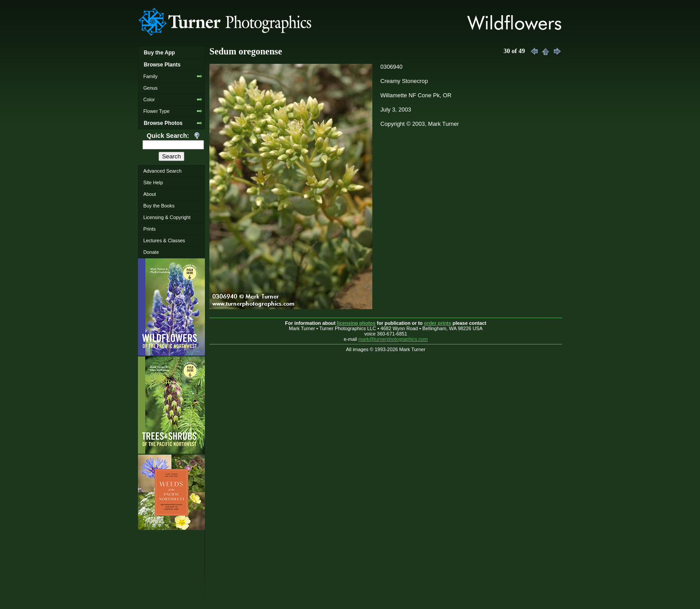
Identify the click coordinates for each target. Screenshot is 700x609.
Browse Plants (162, 65)
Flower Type (156, 111)
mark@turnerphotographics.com (393, 339)
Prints (150, 229)
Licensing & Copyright (167, 217)
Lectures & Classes (164, 240)
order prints (438, 323)
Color (149, 99)
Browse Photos (163, 123)
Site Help (153, 182)
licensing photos (356, 323)
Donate (151, 252)
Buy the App (159, 53)
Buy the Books (159, 206)
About (150, 194)
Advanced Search (162, 171)
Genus (150, 88)
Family (150, 76)
